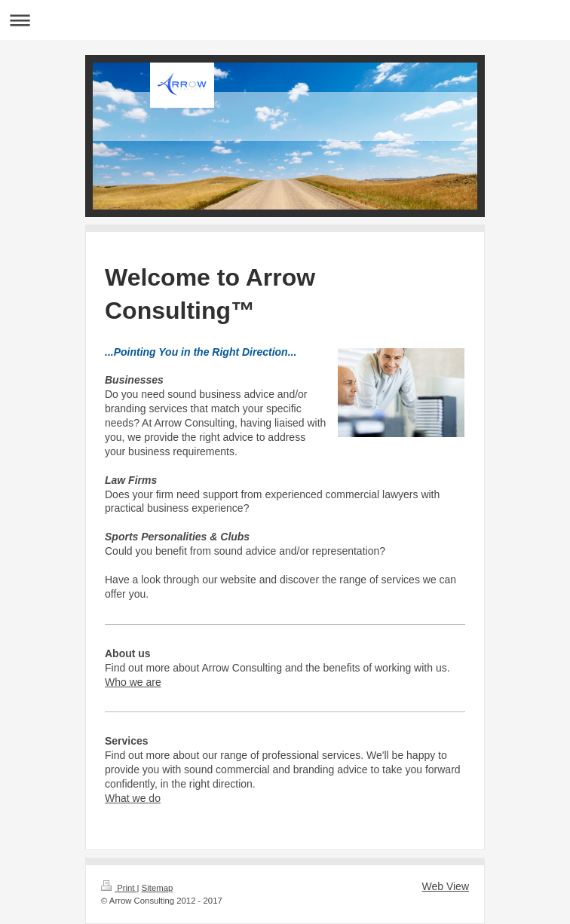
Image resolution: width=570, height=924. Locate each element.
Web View (445, 886)
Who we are (133, 682)
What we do (133, 798)
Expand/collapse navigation (285, 20)
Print (119, 888)
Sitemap (158, 888)
